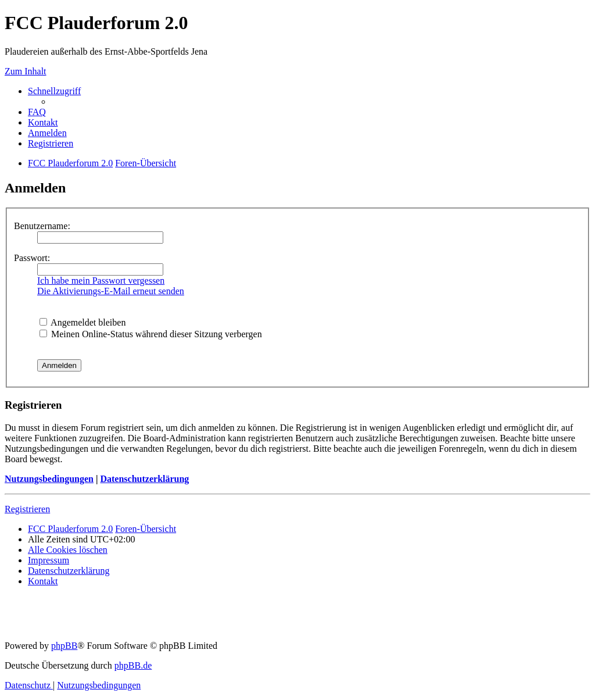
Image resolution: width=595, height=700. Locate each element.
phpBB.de (133, 665)
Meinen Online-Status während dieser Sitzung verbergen (151, 334)
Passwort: (32, 258)
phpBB (64, 646)
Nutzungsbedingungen (49, 479)
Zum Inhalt (26, 71)
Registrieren (27, 509)
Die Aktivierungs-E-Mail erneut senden (111, 291)
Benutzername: (42, 226)
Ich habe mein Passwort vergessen (101, 281)
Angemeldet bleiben (83, 322)
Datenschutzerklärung (144, 479)
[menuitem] (37, 112)
